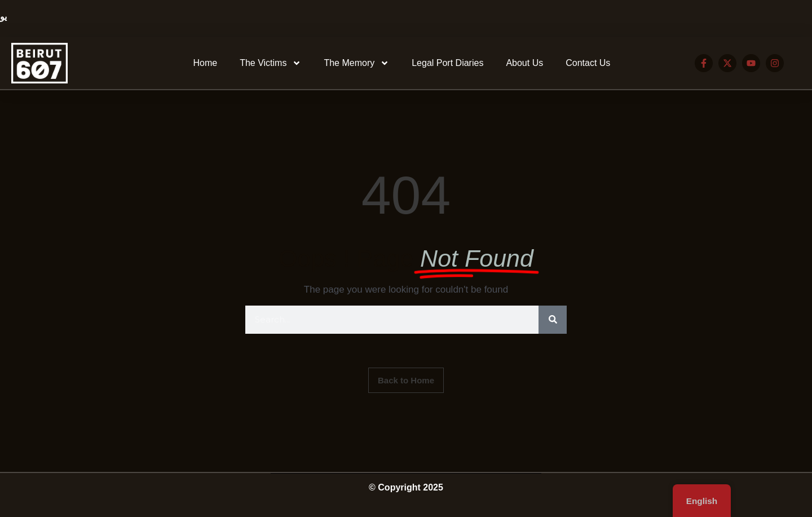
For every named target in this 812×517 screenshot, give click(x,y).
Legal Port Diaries (447, 63)
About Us (524, 63)
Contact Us (588, 63)
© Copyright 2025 (406, 487)
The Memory (356, 63)
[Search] (553, 320)
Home (205, 63)
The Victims (270, 63)
